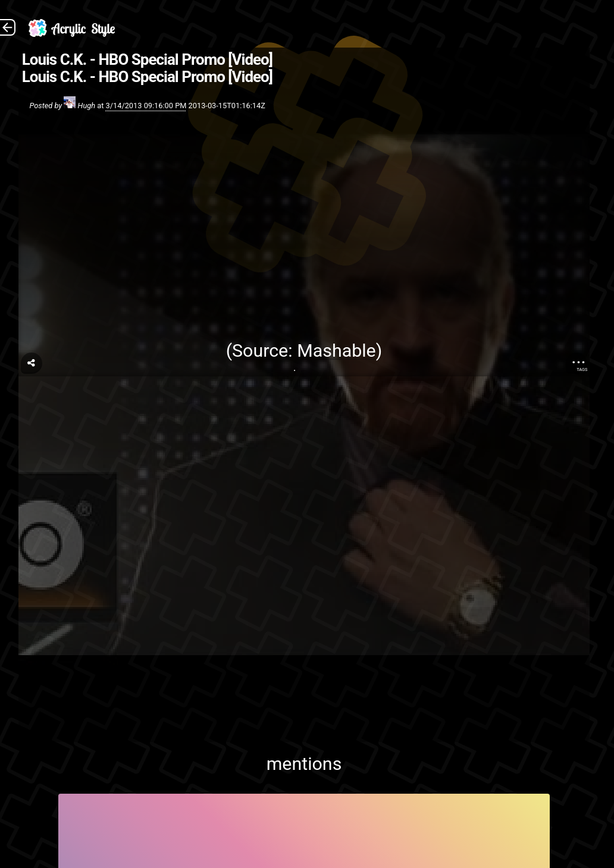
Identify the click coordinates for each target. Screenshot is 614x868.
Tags (582, 369)
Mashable (336, 350)
